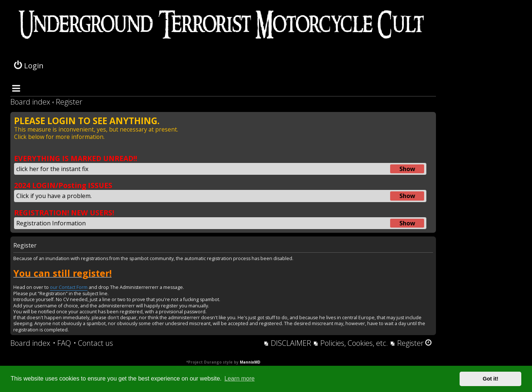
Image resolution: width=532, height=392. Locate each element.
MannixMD (250, 362)
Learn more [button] (239, 379)
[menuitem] (62, 343)
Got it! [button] (491, 379)
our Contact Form (69, 287)
